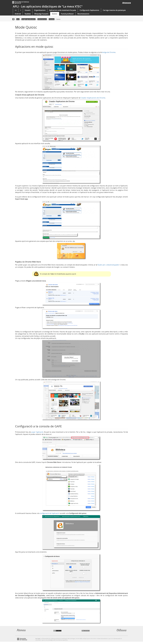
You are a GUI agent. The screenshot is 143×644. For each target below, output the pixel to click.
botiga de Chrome (109, 52)
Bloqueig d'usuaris (41, 14)
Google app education (28, 19)
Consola (52, 19)
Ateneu (127, 3)
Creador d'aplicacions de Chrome (93, 98)
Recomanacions (83, 14)
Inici (18, 19)
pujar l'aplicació (37, 432)
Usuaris (28, 10)
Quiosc (55, 14)
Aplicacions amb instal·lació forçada (63, 10)
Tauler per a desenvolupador (108, 265)
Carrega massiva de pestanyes (114, 10)
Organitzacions (40, 10)
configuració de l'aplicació (49, 513)
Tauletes (28, 14)
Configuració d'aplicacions (89, 10)
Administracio (42, 19)
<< (16, 10)
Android (18, 14)
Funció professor (67, 14)
